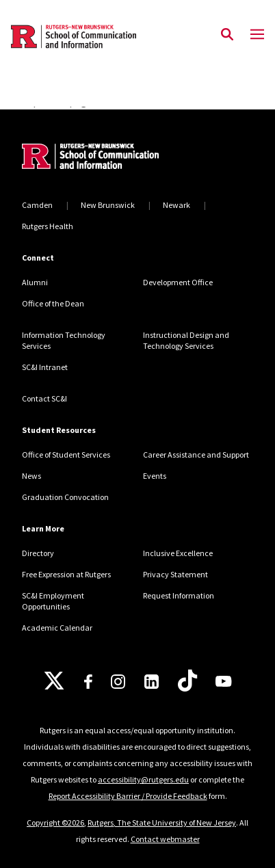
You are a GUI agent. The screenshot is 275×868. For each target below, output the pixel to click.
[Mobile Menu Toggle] (257, 35)
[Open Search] (227, 35)
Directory (38, 553)
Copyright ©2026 (55, 823)
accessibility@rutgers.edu (143, 779)
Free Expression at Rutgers (66, 574)
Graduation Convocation (65, 497)
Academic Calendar (57, 628)
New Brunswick (108, 205)
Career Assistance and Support (196, 455)
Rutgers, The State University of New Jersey (162, 823)
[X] (54, 681)
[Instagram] (118, 682)
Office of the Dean (53, 303)
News (31, 476)
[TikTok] (187, 681)
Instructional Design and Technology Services (186, 340)
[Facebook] (88, 682)
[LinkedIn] (152, 682)
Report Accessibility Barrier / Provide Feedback (128, 796)
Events (155, 476)
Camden (37, 205)
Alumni (35, 282)
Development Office (178, 282)
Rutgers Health (48, 226)
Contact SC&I (44, 398)
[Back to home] (114, 158)
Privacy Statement (175, 574)
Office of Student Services (66, 455)
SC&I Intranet (45, 367)
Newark (176, 205)
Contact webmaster (165, 839)
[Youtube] (223, 681)
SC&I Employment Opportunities (53, 601)
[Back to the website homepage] (74, 37)
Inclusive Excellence (178, 553)
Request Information (179, 595)
